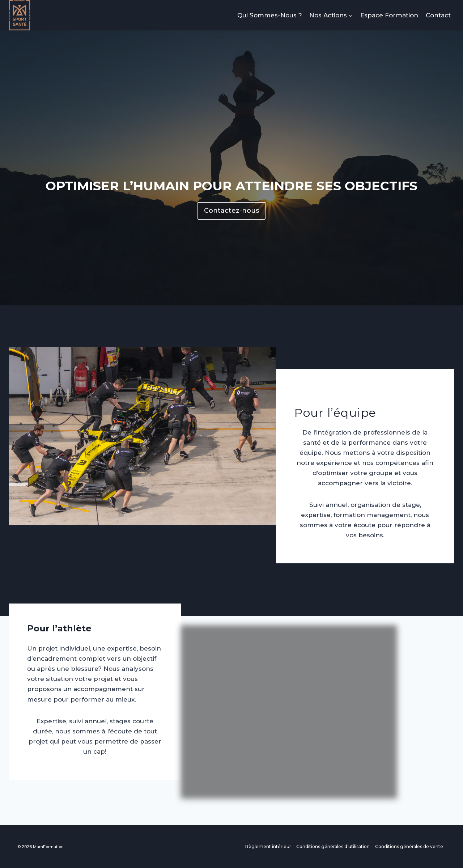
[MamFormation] (20, 15)
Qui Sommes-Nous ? (270, 15)
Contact (438, 15)
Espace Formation (389, 15)
